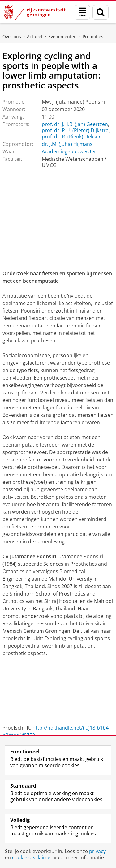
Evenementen (62, 36)
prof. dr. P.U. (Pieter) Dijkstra (75, 130)
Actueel (35, 36)
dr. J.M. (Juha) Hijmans (67, 144)
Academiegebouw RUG (68, 151)
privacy (97, 851)
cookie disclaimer (32, 857)
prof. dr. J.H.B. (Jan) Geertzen (75, 124)
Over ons (12, 36)
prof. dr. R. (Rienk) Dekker (71, 137)
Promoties (93, 36)
